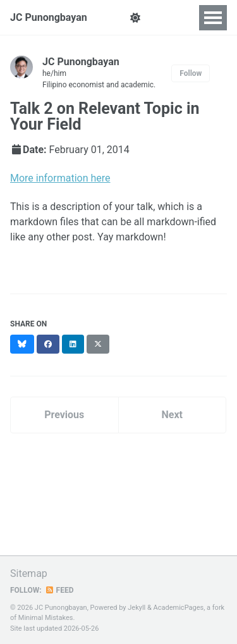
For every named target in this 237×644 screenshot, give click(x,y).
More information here (60, 178)
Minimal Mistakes (46, 618)
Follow (191, 73)
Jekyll (137, 608)
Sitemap (29, 573)
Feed (59, 590)
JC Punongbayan (49, 17)
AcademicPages (179, 608)
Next (172, 415)
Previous (64, 415)
